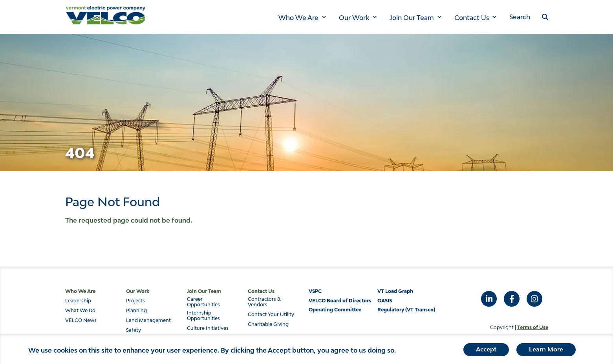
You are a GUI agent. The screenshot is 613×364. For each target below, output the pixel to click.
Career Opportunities (203, 302)
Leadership (78, 301)
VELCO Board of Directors (340, 301)
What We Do (80, 311)
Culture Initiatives (208, 328)
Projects (135, 301)
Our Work (354, 18)
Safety (134, 330)
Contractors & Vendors (264, 302)
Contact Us (472, 18)
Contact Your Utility (271, 315)
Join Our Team (412, 18)
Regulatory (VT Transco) (406, 310)
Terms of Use (533, 327)
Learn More (546, 351)
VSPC (315, 291)
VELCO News (81, 320)
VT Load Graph (395, 291)
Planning (136, 311)
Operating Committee (335, 310)
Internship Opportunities (203, 316)
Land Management (148, 320)
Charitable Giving (268, 324)
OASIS (385, 301)
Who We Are (298, 18)
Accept (486, 351)
